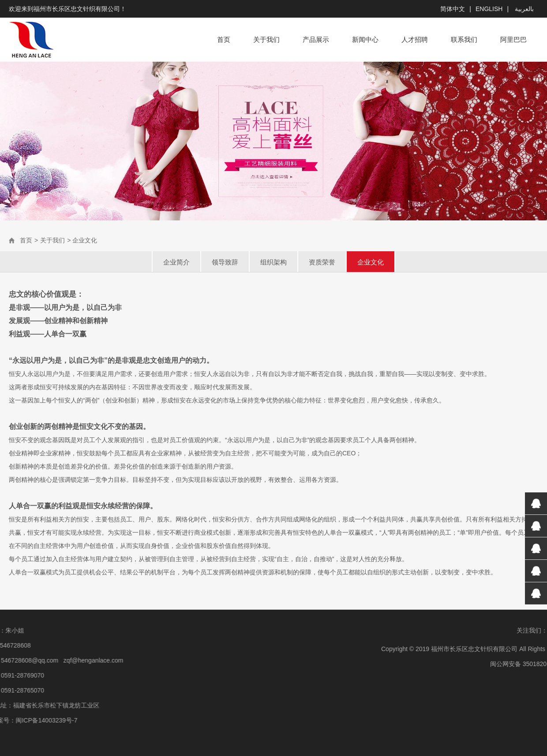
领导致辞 (225, 262)
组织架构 (273, 262)
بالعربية (523, 9)
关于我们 (266, 39)
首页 (224, 39)
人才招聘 (415, 39)
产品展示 (316, 39)
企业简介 (176, 262)
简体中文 (453, 9)
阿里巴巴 (513, 39)
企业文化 (371, 262)
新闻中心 (365, 39)
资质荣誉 (322, 262)
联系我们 (464, 39)
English (489, 9)
